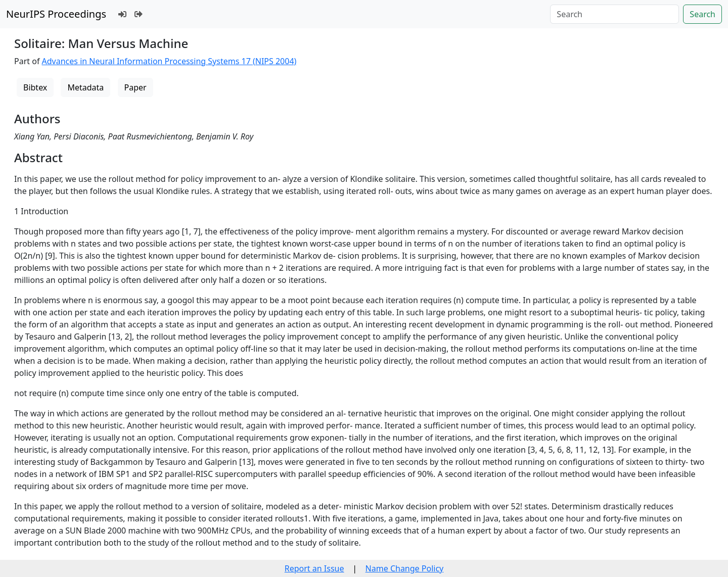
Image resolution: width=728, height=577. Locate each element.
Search (702, 14)
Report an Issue (314, 568)
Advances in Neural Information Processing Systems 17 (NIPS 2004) (169, 61)
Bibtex (35, 87)
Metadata (85, 87)
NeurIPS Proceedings (56, 14)
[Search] (615, 14)
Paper (135, 87)
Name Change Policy (405, 568)
